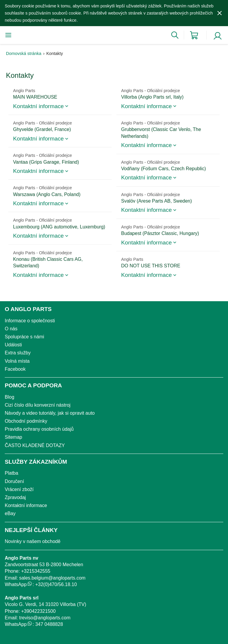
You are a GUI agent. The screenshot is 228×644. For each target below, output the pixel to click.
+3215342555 (36, 571)
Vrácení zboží (19, 489)
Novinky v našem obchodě (33, 541)
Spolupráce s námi (24, 337)
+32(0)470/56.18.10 (56, 584)
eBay (10, 513)
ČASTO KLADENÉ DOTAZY (35, 445)
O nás (11, 329)
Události (13, 345)
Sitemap (14, 437)
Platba (11, 473)
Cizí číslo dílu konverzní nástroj (38, 405)
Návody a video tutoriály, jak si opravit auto (50, 413)
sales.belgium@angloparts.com (52, 578)
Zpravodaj (15, 497)
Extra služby (18, 353)
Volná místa (17, 361)
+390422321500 (38, 611)
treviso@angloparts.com (45, 618)
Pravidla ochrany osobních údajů (39, 429)
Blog (9, 397)
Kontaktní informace (26, 505)
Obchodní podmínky (26, 421)
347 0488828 (49, 624)
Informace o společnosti (30, 321)
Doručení (14, 481)
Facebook (15, 369)
